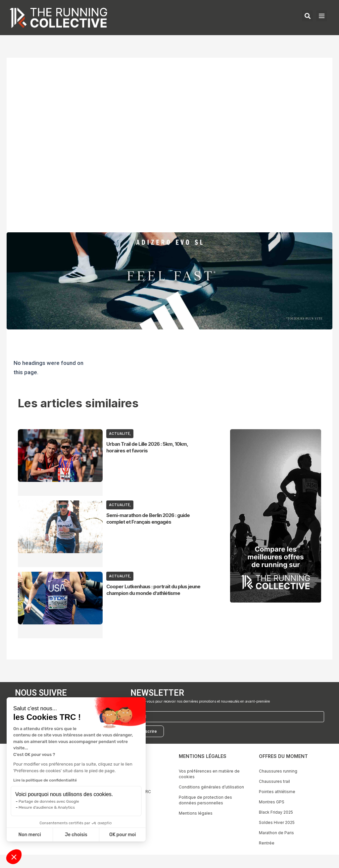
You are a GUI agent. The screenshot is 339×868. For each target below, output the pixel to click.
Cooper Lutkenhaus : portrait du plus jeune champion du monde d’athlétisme (153, 590)
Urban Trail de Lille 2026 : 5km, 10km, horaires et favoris (147, 447)
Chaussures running (278, 771)
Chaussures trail (274, 781)
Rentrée (267, 843)
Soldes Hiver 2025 (277, 822)
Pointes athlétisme (277, 792)
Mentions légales (196, 813)
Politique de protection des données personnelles (205, 800)
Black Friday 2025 (276, 812)
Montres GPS (272, 802)
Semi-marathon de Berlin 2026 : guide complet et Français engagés (148, 519)
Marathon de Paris (276, 833)
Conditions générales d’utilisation (211, 787)
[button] (14, 857)
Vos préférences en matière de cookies (209, 774)
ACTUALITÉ (119, 434)
